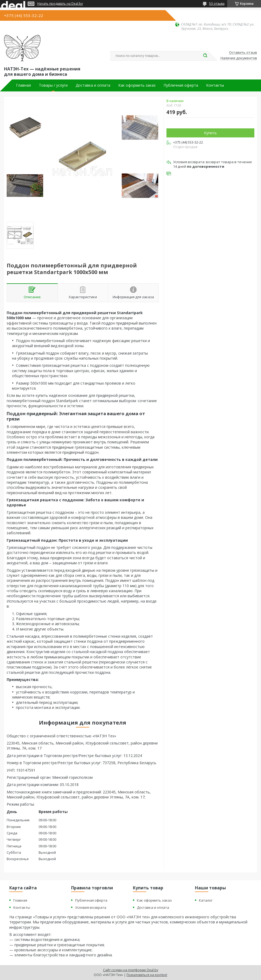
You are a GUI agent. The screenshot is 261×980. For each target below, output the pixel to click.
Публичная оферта (181, 85)
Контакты (215, 85)
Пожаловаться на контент (147, 975)
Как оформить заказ (137, 85)
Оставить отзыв (243, 53)
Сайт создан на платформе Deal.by (131, 970)
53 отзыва (217, 4)
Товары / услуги (53, 85)
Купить (210, 133)
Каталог (206, 900)
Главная (23, 85)
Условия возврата (91, 907)
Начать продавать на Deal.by (60, 4)
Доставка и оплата (93, 85)
